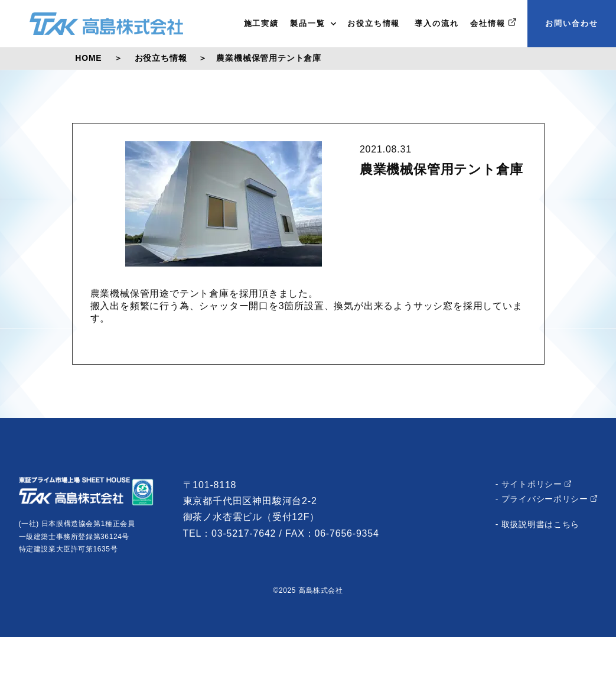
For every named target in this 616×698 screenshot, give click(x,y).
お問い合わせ (572, 23)
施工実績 (262, 23)
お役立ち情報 (374, 23)
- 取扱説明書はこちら (537, 524)
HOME (88, 58)
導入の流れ (435, 23)
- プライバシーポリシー (547, 499)
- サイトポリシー (534, 484)
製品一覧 (313, 23)
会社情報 (493, 23)
